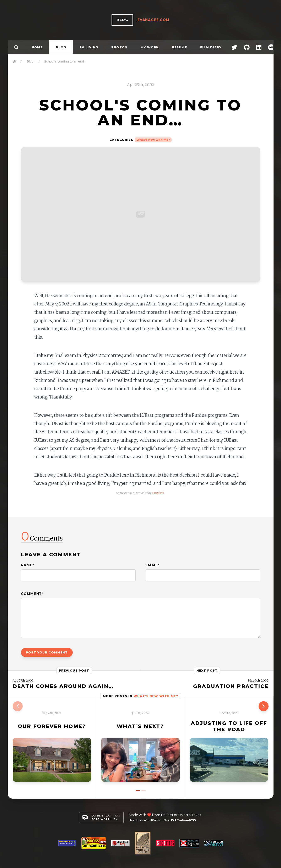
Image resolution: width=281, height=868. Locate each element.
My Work (150, 47)
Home (37, 47)
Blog (61, 47)
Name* (28, 565)
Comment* (32, 594)
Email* (153, 565)
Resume (180, 47)
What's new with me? (153, 140)
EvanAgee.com (153, 20)
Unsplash (158, 493)
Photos (119, 47)
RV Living (89, 47)
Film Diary (211, 47)
